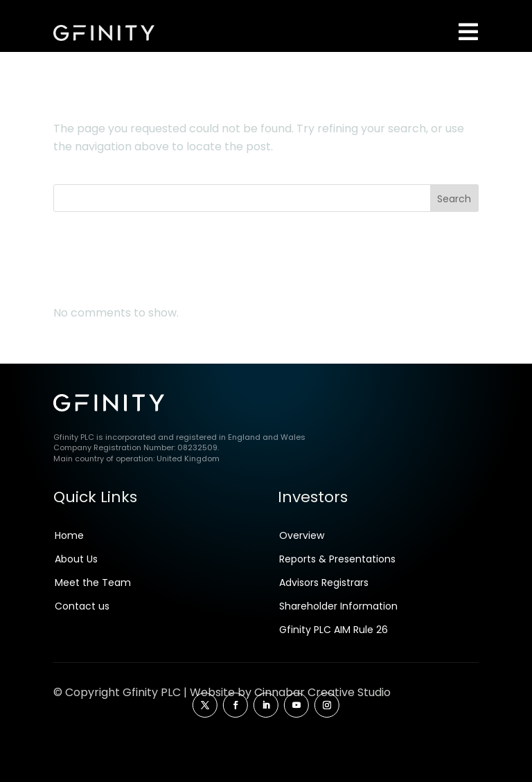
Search (454, 222)
